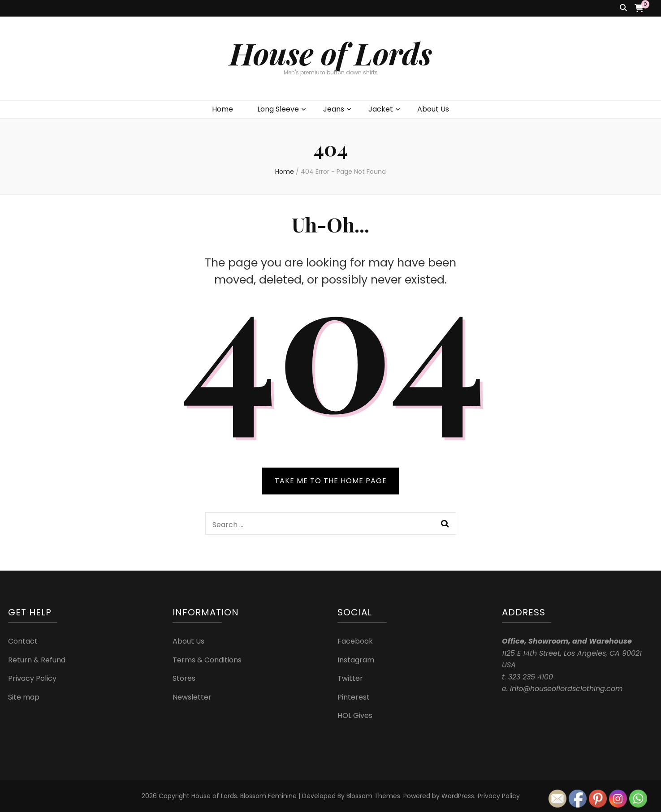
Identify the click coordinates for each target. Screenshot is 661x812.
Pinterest (354, 697)
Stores (184, 678)
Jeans (334, 109)
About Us (433, 109)
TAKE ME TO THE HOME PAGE (331, 481)
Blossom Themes (373, 796)
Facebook (355, 641)
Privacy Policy (32, 678)
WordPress (458, 796)
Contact (23, 641)
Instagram (356, 660)
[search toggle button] (623, 8)
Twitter (350, 678)
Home (222, 109)
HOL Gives (355, 715)
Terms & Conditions (207, 660)
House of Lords (331, 53)
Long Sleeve (278, 109)
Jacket (381, 109)
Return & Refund (37, 660)
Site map (24, 697)
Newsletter (192, 697)
